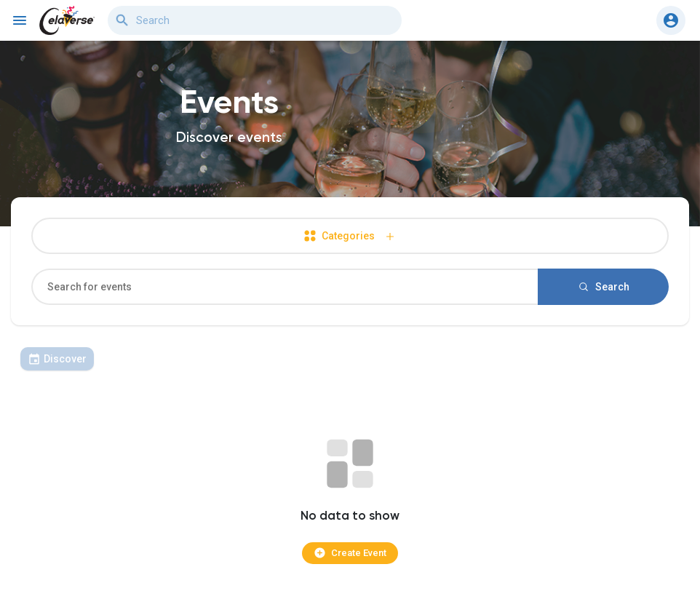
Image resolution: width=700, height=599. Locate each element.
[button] (671, 20)
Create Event (350, 553)
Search (603, 287)
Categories (350, 236)
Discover (57, 359)
